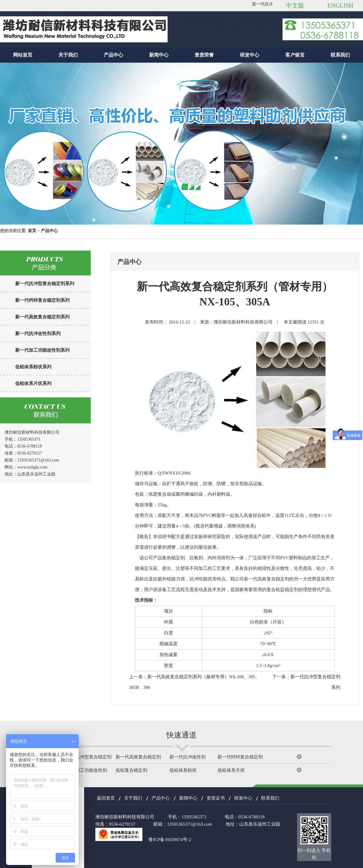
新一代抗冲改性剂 (188, 757)
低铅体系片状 (231, 770)
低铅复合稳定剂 (131, 770)
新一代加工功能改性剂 (84, 770)
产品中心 (113, 55)
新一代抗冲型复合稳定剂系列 (45, 284)
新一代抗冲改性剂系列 (38, 334)
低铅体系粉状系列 (33, 367)
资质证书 (216, 798)
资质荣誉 (204, 55)
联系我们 (340, 55)
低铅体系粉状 (183, 770)
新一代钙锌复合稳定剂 (240, 757)
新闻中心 (159, 55)
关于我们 (68, 55)
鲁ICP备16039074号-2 (170, 840)
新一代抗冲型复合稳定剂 (87, 757)
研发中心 (250, 55)
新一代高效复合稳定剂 (138, 757)
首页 (32, 231)
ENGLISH (340, 5)
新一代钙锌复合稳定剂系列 (42, 300)
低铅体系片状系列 (33, 383)
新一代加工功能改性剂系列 (42, 350)
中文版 (295, 5)
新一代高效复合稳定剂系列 (42, 317)
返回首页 (106, 798)
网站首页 (23, 55)
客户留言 (295, 55)
